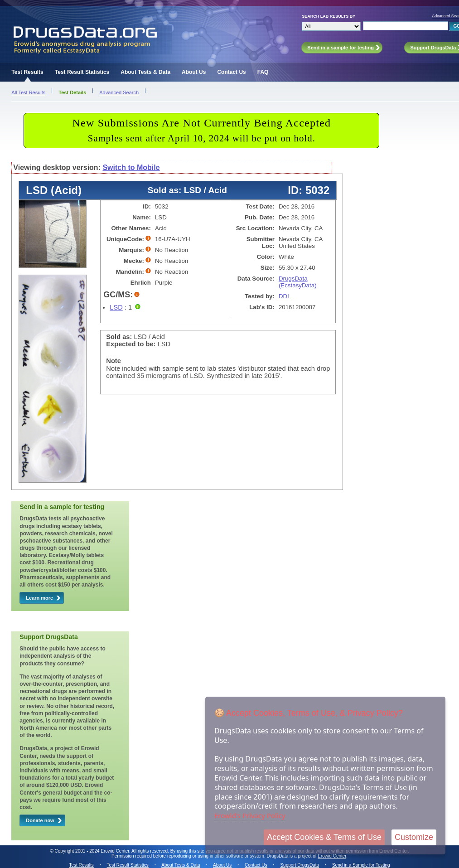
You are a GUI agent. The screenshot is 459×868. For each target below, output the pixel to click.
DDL (285, 296)
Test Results (27, 72)
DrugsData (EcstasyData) (298, 282)
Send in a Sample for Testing (361, 865)
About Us (194, 72)
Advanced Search (119, 92)
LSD (116, 307)
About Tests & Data (145, 72)
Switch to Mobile (131, 167)
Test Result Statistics (82, 72)
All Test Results (28, 92)
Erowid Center (332, 856)
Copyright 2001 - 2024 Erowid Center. (93, 851)
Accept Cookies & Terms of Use (324, 837)
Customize (414, 837)
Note (114, 361)
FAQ (263, 72)
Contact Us (231, 72)
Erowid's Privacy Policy (250, 815)
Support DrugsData (300, 865)
